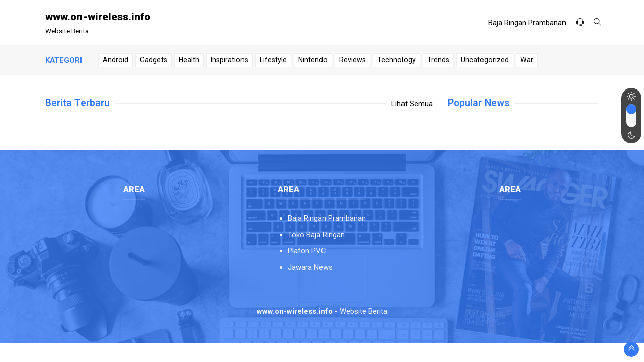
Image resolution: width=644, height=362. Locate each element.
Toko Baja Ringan (316, 235)
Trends (438, 60)
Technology (396, 60)
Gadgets (153, 60)
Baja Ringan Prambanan (527, 23)
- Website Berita (322, 311)
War (527, 60)
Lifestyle (273, 60)
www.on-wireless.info (98, 17)
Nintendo (313, 60)
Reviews (352, 60)
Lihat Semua (412, 104)
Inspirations (229, 60)
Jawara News (310, 267)
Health (189, 60)
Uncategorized (485, 60)
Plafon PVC (307, 251)
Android (115, 60)
